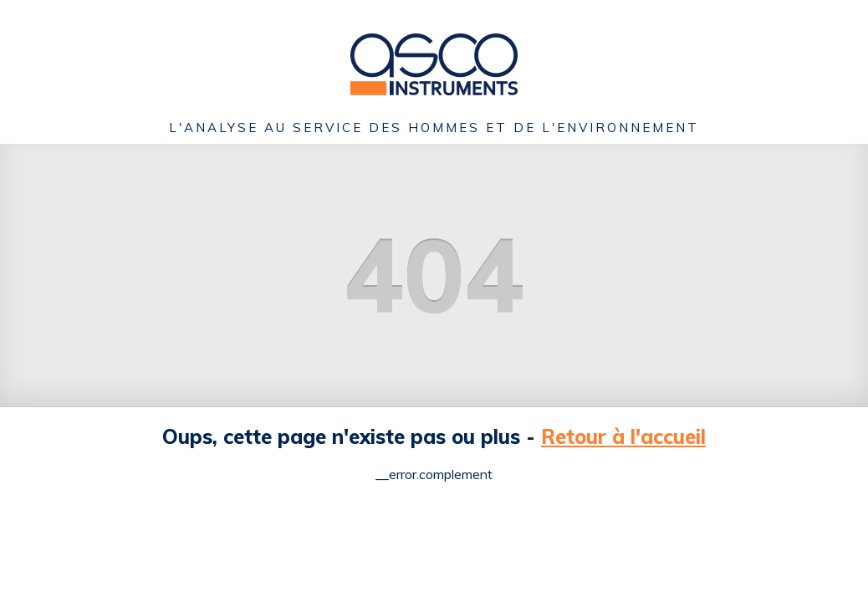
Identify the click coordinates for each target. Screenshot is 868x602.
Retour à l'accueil (623, 436)
